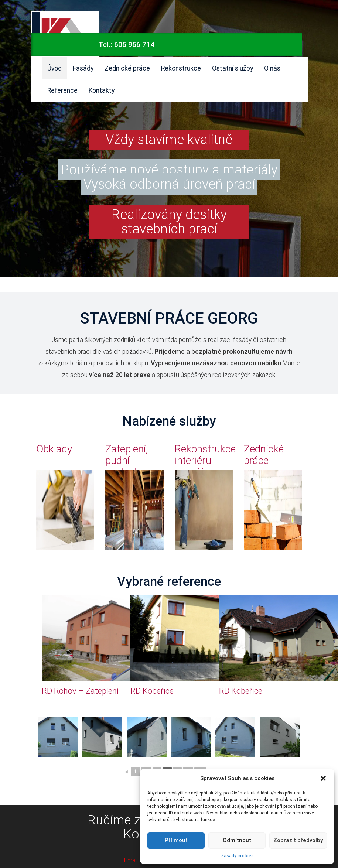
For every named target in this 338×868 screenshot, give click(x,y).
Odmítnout (237, 840)
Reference (62, 90)
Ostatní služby (233, 68)
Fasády (83, 68)
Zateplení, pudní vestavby (127, 460)
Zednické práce (127, 68)
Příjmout (176, 840)
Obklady (54, 449)
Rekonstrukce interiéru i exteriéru (205, 460)
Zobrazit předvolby (298, 840)
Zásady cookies (237, 856)
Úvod (54, 68)
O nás (272, 68)
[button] (323, 778)
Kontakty (102, 90)
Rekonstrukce (181, 68)
